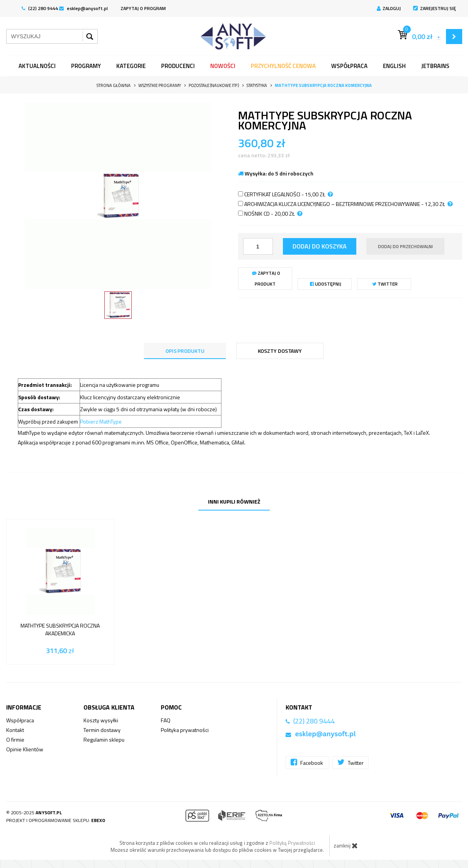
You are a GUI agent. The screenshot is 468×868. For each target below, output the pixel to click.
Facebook (307, 762)
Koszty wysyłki (101, 720)
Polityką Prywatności (292, 843)
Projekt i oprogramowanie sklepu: (56, 820)
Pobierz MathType (101, 421)
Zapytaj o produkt (266, 278)
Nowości (223, 66)
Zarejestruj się (435, 8)
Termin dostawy (102, 730)
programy (86, 66)
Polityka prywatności (185, 730)
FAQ (166, 720)
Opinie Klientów (25, 749)
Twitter (385, 284)
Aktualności (37, 66)
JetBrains (435, 66)
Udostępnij (326, 284)
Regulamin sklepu (104, 740)
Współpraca (349, 66)
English (394, 66)
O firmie (15, 740)
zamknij (346, 846)
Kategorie (131, 66)
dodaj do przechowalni (405, 246)
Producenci (178, 66)
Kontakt (15, 730)
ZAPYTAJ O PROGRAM (143, 8)
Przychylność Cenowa (283, 66)
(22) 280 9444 (40, 8)
